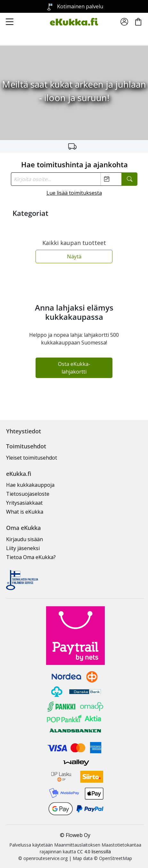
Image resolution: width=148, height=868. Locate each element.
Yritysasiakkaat (24, 503)
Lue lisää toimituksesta (74, 193)
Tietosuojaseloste (28, 494)
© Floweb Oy (75, 835)
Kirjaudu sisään (25, 539)
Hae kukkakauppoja (30, 485)
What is (25, 512)
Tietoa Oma (31, 557)
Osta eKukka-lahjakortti (74, 368)
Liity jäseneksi (23, 548)
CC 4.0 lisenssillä (94, 852)
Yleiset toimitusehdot (32, 458)
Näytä (74, 256)
